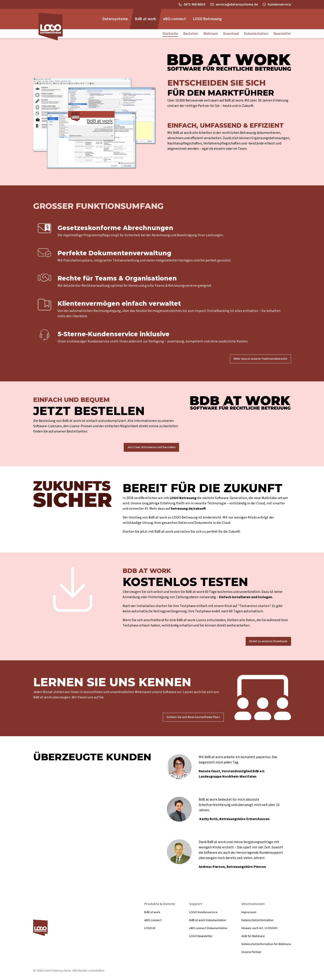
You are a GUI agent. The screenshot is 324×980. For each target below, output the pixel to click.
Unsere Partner (251, 952)
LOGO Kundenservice (203, 912)
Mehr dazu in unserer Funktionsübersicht (260, 359)
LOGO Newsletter (201, 936)
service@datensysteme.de (237, 4)
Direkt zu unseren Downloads (268, 641)
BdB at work (152, 912)
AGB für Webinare (253, 936)
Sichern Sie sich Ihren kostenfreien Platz (193, 717)
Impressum (249, 912)
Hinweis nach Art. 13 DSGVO (259, 928)
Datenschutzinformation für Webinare (266, 944)
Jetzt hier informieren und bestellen (151, 447)
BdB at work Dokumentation (208, 920)
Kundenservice (279, 4)
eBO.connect (153, 920)
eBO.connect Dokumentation (208, 928)
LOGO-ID (150, 928)
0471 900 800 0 (195, 4)
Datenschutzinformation (257, 920)
